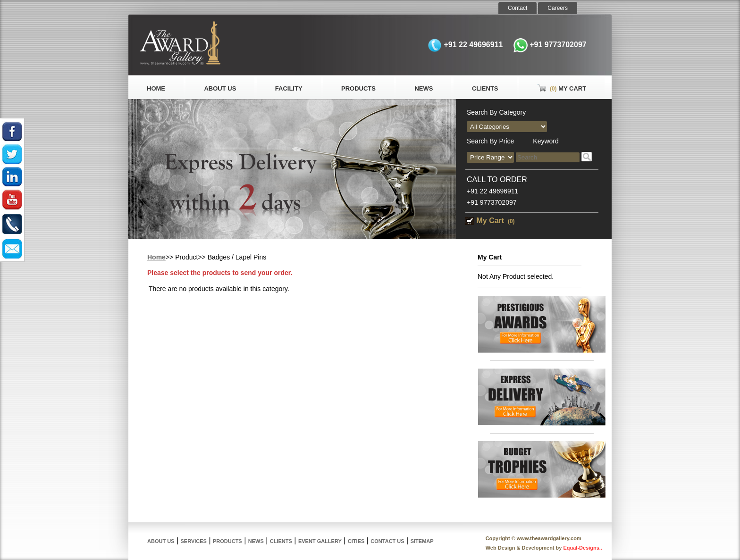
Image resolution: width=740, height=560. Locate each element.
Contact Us (387, 541)
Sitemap (422, 541)
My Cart (562, 88)
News (424, 88)
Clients (485, 88)
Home (156, 88)
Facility (289, 88)
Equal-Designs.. (583, 548)
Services (194, 541)
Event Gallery (320, 541)
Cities (356, 541)
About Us (220, 88)
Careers (558, 8)
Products (358, 88)
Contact (517, 8)
